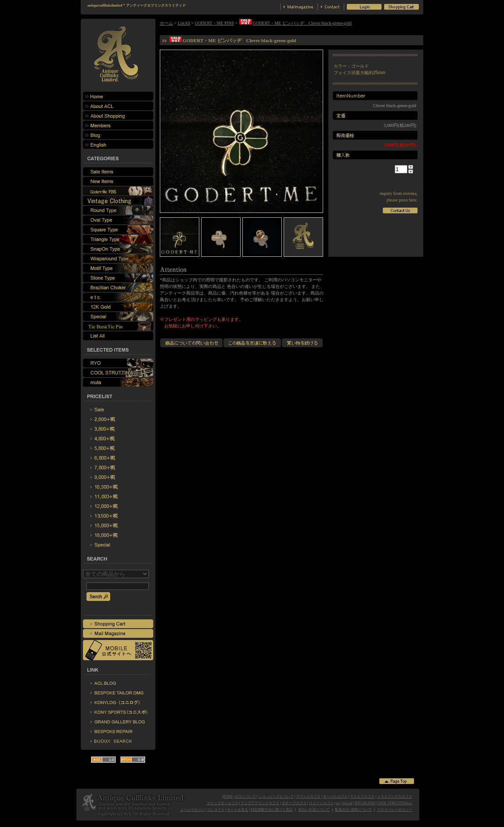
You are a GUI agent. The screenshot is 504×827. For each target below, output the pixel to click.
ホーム (166, 23)
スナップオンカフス (223, 803)
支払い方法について (314, 810)
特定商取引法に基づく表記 (272, 810)
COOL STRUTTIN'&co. (395, 803)
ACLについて (245, 796)
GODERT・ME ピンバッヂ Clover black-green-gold (295, 23)
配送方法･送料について (353, 810)
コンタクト (216, 810)
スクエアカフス (362, 796)
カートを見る (238, 810)
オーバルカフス (335, 796)
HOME (227, 796)
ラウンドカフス (308, 796)
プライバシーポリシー (395, 810)
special (347, 803)
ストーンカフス (321, 803)
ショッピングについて (276, 796)
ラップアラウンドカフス (260, 803)
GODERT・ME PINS (214, 23)
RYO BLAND (365, 803)
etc (338, 803)
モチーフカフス (294, 803)
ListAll (184, 23)
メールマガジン (192, 810)
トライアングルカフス (395, 796)
